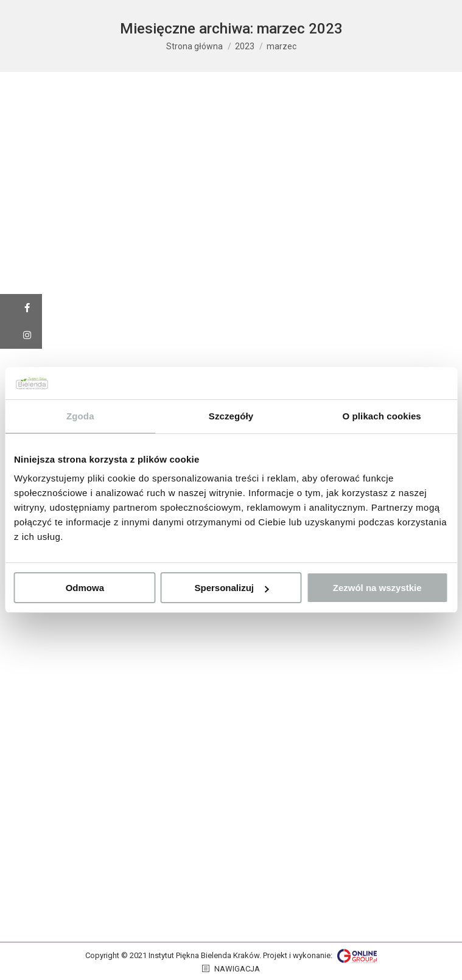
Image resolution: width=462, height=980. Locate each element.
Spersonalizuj (231, 588)
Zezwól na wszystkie (377, 588)
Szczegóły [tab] (231, 416)
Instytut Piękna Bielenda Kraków (204, 955)
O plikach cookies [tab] (382, 416)
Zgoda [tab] (80, 416)
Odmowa (85, 588)
